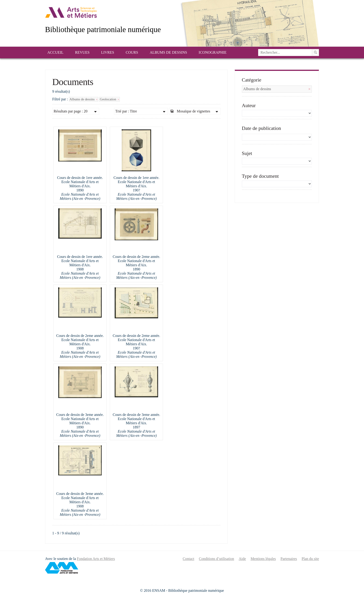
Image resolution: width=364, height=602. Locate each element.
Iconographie (213, 52)
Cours (132, 52)
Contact (188, 559)
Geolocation (109, 99)
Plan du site (310, 559)
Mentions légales (263, 559)
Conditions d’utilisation (217, 559)
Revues (82, 52)
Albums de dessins (168, 52)
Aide (242, 559)
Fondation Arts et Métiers (96, 559)
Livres (108, 52)
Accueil (55, 52)
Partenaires (289, 559)
